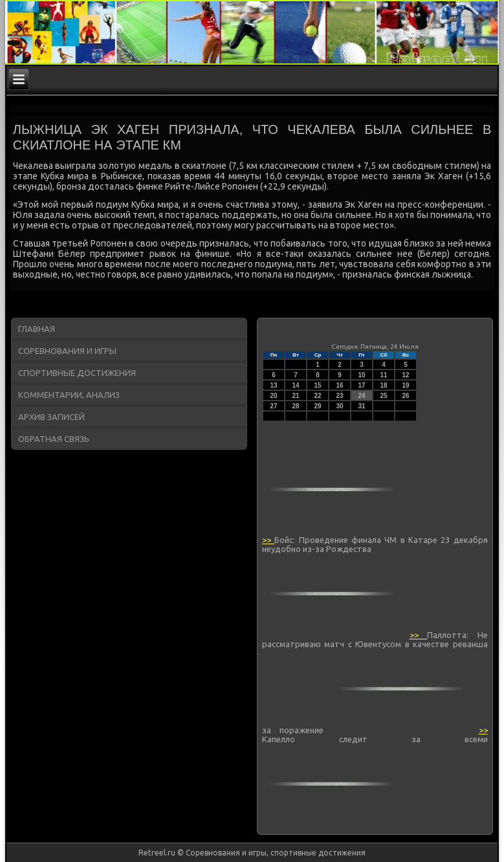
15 (318, 385)
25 (384, 396)
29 (318, 406)
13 (274, 385)
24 (362, 396)
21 (296, 396)
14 (296, 385)
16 (340, 385)
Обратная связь (54, 439)
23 (340, 396)
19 (406, 385)
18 (384, 385)
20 (274, 396)
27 (274, 406)
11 (384, 375)
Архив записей (51, 417)
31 (362, 406)
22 (318, 396)
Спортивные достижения (77, 373)
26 (406, 396)
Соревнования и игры (67, 351)
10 (362, 375)
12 (406, 375)
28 (296, 406)
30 (340, 406)
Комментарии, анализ (69, 395)
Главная (37, 329)
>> (268, 540)
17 (362, 385)
